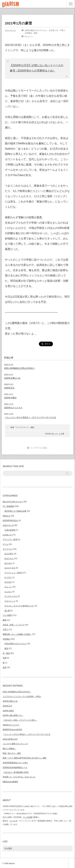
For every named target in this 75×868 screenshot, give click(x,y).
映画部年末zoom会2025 (12, 729)
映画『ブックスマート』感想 (22, 427)
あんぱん (8, 563)
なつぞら (8, 577)
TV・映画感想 (8, 506)
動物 (4, 620)
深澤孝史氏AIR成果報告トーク (15, 767)
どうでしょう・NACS (13, 573)
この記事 (28, 817)
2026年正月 (7, 706)
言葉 (4, 658)
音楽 (4, 667)
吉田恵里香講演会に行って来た (15, 763)
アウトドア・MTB (10, 539)
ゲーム (5, 544)
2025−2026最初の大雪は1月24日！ (17, 692)
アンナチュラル (11, 596)
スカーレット (10, 601)
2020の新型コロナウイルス (36, 30)
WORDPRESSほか (10, 520)
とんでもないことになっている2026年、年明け (22, 696)
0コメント (29, 36)
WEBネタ (7, 516)
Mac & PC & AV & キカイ (13, 502)
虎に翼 (7, 611)
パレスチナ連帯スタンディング (15, 744)
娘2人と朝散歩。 (9, 748)
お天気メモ (53, 30)
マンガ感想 (7, 615)
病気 (36, 33)
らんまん (8, 592)
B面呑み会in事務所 (10, 782)
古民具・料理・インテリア (14, 625)
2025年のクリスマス (11, 725)
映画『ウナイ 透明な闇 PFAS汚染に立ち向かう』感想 (24, 758)
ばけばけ (8, 582)
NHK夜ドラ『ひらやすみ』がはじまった (19, 777)
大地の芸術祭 (10, 530)
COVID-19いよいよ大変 (55, 434)
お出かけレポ (8, 525)
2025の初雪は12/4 (10, 739)
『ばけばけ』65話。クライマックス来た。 (20, 720)
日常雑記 (28, 33)
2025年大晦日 (8, 711)
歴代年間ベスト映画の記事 (15, 511)
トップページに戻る (39, 448)
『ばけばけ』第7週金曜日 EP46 (16, 772)
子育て (62, 30)
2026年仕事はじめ (10, 701)
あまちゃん (9, 558)
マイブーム (7, 549)
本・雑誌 (6, 653)
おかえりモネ (10, 568)
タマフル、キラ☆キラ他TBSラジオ (19, 606)
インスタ (14, 821)
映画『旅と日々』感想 (12, 753)
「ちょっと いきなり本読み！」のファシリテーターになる (26, 734)
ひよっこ (8, 587)
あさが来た (9, 554)
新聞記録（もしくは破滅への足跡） (17, 634)
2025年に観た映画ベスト (13, 715)
